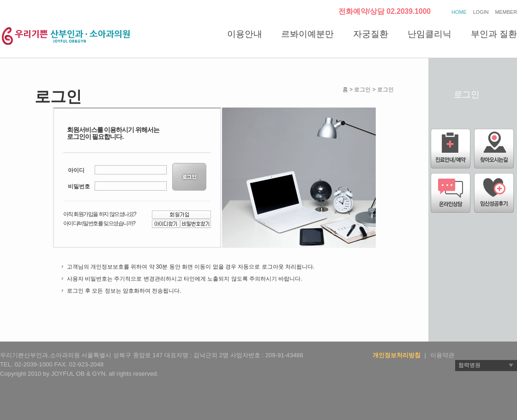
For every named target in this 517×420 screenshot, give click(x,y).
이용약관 (442, 355)
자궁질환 (371, 34)
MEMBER (506, 12)
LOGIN (481, 12)
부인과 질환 (494, 34)
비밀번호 (79, 186)
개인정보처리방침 (397, 355)
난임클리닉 (430, 34)
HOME (459, 12)
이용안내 (245, 34)
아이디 (76, 170)
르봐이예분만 (307, 34)
